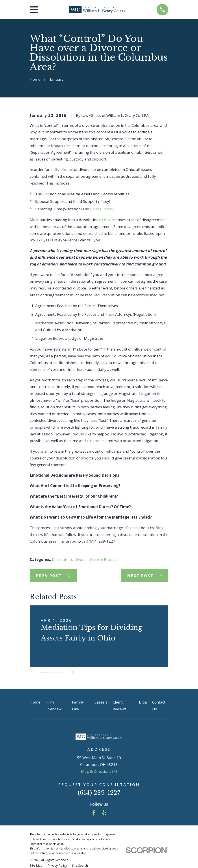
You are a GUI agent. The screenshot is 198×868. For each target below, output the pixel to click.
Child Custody (102, 209)
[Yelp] (104, 813)
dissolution (63, 169)
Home (35, 702)
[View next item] (73, 672)
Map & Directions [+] (99, 771)
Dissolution (62, 559)
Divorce (81, 559)
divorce (110, 220)
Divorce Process (104, 559)
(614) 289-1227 (99, 793)
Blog (143, 702)
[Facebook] (94, 813)
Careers (101, 702)
